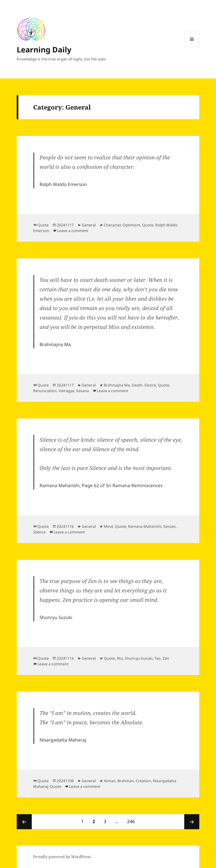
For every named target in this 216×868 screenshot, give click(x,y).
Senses (170, 526)
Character (112, 225)
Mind (108, 526)
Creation (143, 781)
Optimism (131, 225)
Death (137, 385)
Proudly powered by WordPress (62, 857)
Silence (39, 532)
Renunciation (45, 391)
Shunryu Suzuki (139, 658)
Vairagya (66, 391)
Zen (166, 658)
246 (132, 819)
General (89, 225)
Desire (150, 385)
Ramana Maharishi (145, 526)
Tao (158, 658)
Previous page (24, 822)
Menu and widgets (192, 47)
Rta (120, 658)
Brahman (126, 781)
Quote (43, 225)
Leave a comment (73, 231)
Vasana (82, 391)
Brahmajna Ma (117, 385)
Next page (192, 822)
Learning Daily (44, 49)
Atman (110, 781)
